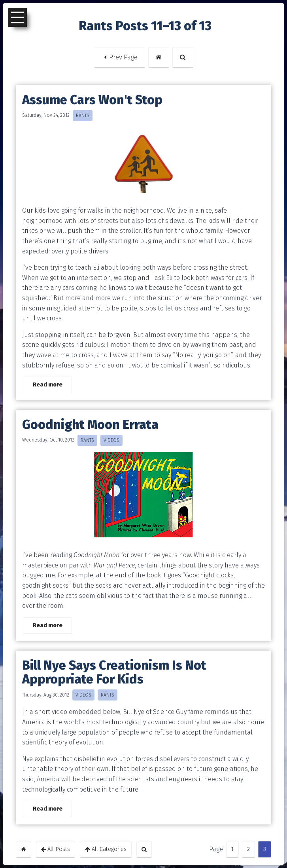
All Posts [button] (56, 849)
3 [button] (262, 849)
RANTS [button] (83, 116)
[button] (159, 57)
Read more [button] (48, 385)
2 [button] (246, 849)
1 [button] (230, 849)
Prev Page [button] (120, 57)
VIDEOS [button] (111, 440)
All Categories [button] (106, 849)
